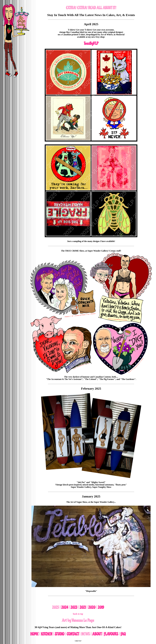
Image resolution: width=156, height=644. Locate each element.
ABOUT (97, 634)
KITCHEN (47, 634)
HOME (34, 634)
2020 (92, 607)
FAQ (123, 634)
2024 (65, 607)
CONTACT (73, 634)
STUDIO (59, 634)
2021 (83, 607)
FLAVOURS (111, 634)
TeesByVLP (91, 43)
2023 (74, 607)
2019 (101, 607)
